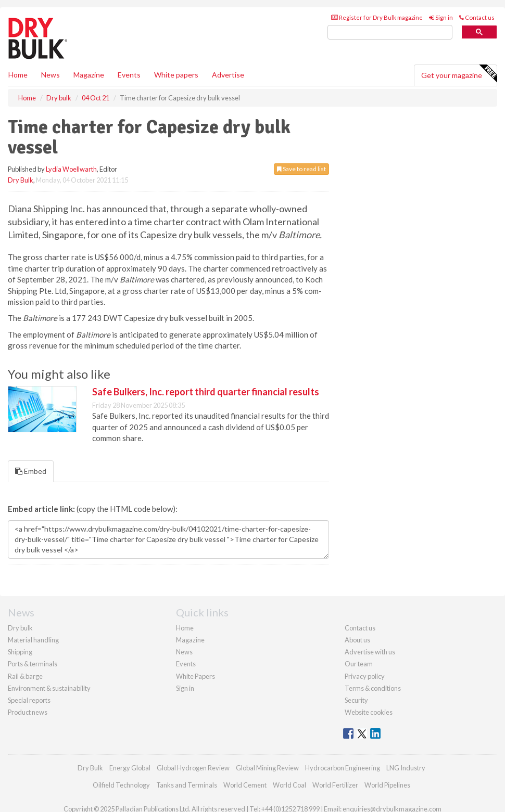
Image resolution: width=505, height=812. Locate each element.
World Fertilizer (335, 785)
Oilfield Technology (121, 785)
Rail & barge (25, 676)
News (184, 652)
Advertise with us (370, 652)
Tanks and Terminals (187, 785)
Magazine (89, 75)
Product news (28, 712)
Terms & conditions (373, 688)
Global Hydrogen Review (193, 768)
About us (357, 640)
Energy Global (130, 768)
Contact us (477, 17)
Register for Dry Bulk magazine (377, 17)
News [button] (51, 75)
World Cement (245, 785)
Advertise (228, 75)
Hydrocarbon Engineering (343, 768)
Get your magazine (459, 74)
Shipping (20, 652)
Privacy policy (365, 676)
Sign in (441, 17)
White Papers (195, 676)
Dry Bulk (21, 180)
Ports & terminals (33, 664)
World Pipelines (387, 785)
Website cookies (369, 712)
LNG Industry (406, 768)
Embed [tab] (31, 471)
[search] (390, 33)
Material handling (33, 640)
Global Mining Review (267, 768)
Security (356, 700)
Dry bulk (20, 628)
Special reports (29, 700)
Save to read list (301, 169)
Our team (359, 664)
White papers (176, 75)
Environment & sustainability (49, 688)
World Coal (289, 785)
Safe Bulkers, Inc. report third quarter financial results (206, 392)
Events (129, 75)
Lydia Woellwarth (71, 169)
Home (18, 75)
